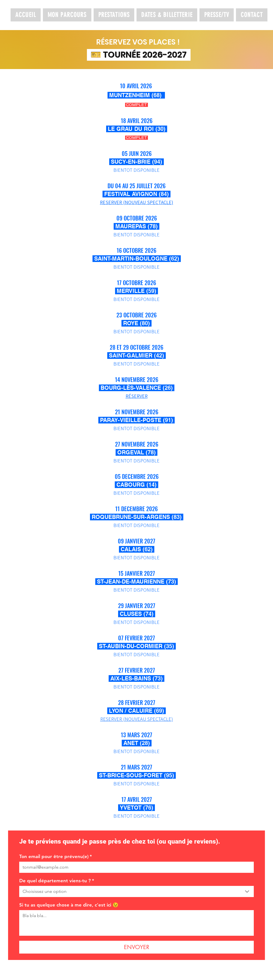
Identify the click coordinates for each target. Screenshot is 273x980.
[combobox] (136, 891)
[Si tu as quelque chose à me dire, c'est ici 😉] (136, 923)
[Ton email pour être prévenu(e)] (135, 867)
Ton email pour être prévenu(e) (56, 857)
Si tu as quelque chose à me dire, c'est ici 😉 (69, 905)
